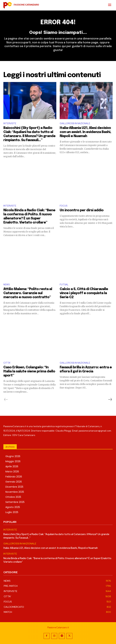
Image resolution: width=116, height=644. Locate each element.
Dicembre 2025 (14, 487)
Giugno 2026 (13, 456)
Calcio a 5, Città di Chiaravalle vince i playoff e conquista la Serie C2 (84, 293)
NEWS (7, 285)
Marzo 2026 (12, 472)
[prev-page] (6, 400)
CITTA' (7, 363)
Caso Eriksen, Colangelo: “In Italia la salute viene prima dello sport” (29, 371)
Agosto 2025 (13, 507)
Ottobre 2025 (13, 497)
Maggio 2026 (13, 461)
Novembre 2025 (15, 492)
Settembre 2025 (15, 502)
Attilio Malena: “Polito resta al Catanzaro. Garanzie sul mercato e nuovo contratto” (28, 293)
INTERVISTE (10, 123)
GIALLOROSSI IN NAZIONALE (75, 123)
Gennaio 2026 (14, 482)
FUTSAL (64, 285)
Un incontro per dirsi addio (82, 210)
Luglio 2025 (12, 512)
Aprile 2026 (12, 466)
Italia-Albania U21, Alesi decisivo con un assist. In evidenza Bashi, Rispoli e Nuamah (85, 132)
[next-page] (110, 400)
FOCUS (63, 206)
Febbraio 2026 (14, 477)
